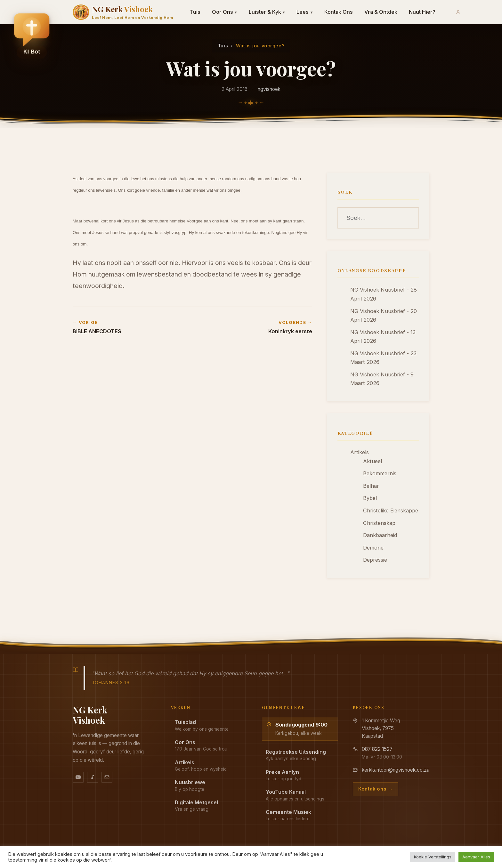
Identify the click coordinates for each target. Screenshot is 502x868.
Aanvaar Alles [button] (476, 857)
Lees (305, 12)
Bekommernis (380, 473)
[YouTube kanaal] (78, 777)
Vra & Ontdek (381, 12)
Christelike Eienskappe (391, 510)
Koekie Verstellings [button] (433, 857)
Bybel (370, 498)
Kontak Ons (339, 12)
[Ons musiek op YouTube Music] (93, 777)
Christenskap (379, 523)
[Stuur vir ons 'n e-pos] (107, 777)
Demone (373, 548)
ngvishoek (269, 89)
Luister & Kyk (267, 12)
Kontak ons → (376, 789)
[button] (32, 36)
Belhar (371, 486)
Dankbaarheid (380, 535)
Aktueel (372, 461)
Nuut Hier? (422, 12)
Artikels (360, 452)
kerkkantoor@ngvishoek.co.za (396, 770)
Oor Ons (225, 12)
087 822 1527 (377, 749)
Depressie (375, 560)
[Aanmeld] (458, 12)
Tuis (195, 12)
